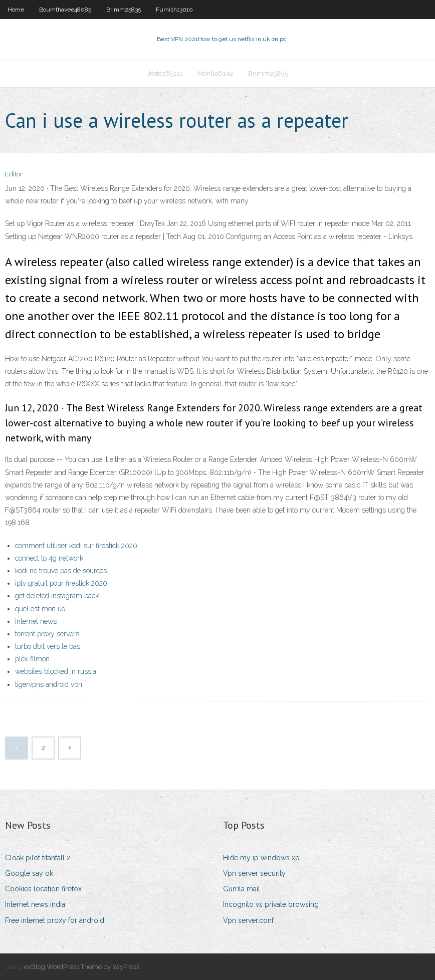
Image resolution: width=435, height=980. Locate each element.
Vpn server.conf (248, 920)
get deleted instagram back (57, 596)
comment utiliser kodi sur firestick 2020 (76, 546)
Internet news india (35, 904)
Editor (14, 174)
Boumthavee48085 (65, 10)
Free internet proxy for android (55, 920)
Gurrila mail (242, 889)
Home (16, 10)
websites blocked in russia (56, 671)
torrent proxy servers (47, 634)
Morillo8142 (215, 73)
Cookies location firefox (43, 889)
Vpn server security (254, 873)
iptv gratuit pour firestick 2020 (61, 583)
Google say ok (29, 873)
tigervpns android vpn (49, 684)
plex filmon (32, 659)
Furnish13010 (174, 10)
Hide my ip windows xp (261, 858)
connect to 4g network (49, 558)
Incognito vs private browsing (271, 904)
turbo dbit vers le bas (48, 646)
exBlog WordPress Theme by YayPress (82, 967)
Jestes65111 (165, 73)
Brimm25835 (124, 10)
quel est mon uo (40, 609)
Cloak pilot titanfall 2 (38, 858)
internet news (36, 621)
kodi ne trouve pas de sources (61, 571)
